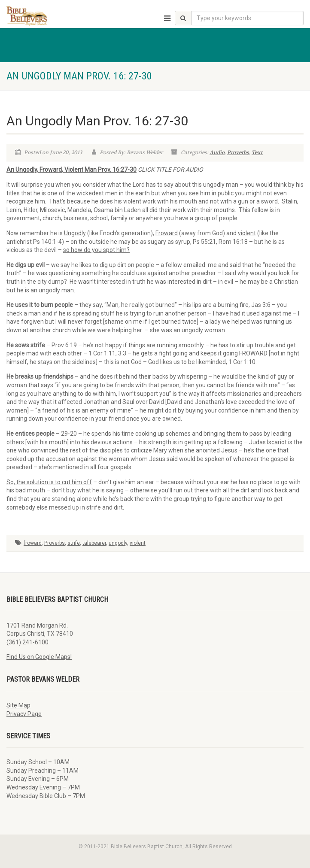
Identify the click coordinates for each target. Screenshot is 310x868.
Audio (217, 152)
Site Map (18, 705)
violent (138, 543)
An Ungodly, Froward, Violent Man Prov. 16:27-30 (71, 170)
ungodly (118, 543)
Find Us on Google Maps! (39, 657)
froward (33, 543)
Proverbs (238, 152)
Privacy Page (24, 714)
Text (257, 152)
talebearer (94, 543)
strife (74, 543)
